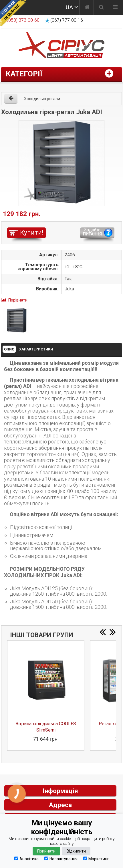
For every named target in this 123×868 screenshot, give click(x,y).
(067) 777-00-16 (67, 20)
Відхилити (76, 851)
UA (69, 7)
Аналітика (26, 859)
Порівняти (18, 300)
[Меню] (115, 8)
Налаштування (61, 859)
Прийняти (46, 851)
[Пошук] (101, 8)
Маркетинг (96, 859)
